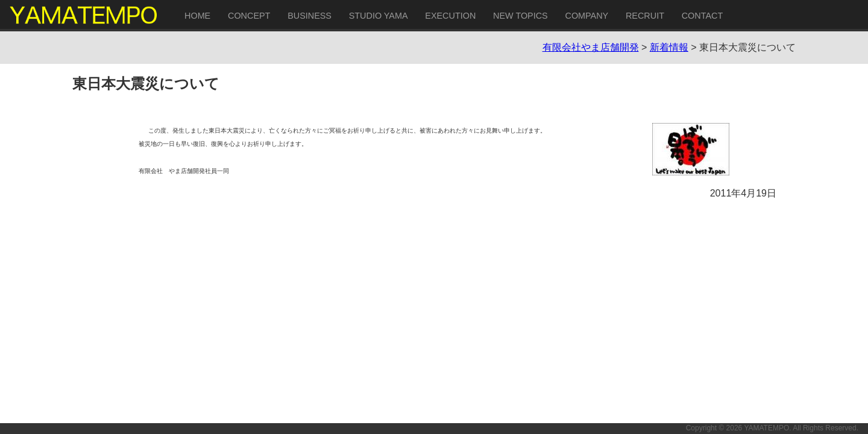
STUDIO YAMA (379, 16)
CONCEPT (249, 16)
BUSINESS (310, 16)
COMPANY (587, 16)
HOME (197, 16)
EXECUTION (450, 16)
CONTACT (702, 16)
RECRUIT (645, 16)
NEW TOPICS (520, 16)
